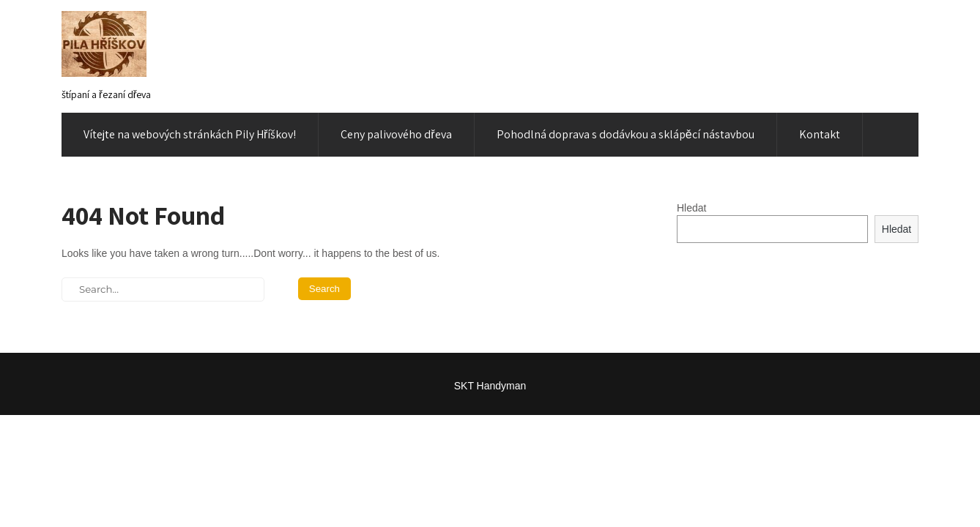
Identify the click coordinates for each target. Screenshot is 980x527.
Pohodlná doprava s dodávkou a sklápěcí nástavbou (626, 134)
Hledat (691, 208)
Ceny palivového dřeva (396, 134)
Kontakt (820, 134)
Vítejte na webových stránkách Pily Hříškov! (190, 134)
